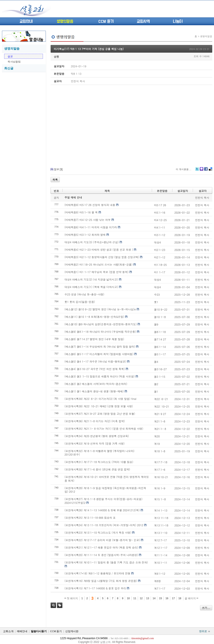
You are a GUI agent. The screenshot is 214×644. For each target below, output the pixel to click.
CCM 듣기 (106, 21)
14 (154, 598)
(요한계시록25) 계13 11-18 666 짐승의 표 (90, 518)
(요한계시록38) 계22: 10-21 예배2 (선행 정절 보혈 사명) (99, 406)
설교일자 (183, 191)
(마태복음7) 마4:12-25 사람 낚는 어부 (88, 220)
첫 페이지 (71, 598)
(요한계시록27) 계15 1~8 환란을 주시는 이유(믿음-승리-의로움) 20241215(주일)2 (104, 501)
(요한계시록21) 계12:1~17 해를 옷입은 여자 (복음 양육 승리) (102, 547)
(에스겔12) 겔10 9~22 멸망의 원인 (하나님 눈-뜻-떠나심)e (100, 309)
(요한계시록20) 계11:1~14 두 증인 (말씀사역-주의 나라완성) (101, 555)
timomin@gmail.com (143, 638)
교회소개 (8, 631)
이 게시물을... (183, 169)
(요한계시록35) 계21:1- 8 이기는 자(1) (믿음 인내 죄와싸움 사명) (104, 428)
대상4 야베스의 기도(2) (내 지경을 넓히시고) (91, 279)
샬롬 (57, 56)
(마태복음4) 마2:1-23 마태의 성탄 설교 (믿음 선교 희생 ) (99, 250)
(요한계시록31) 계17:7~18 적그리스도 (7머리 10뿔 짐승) (99, 462)
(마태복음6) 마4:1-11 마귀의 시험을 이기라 (91, 227)
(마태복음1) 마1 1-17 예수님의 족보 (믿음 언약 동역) (97, 272)
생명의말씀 (65, 21)
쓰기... (206, 608)
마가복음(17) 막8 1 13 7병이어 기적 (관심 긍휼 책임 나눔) (89, 49)
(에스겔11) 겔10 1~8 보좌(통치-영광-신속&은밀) (94, 317)
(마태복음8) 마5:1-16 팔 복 (81, 212)
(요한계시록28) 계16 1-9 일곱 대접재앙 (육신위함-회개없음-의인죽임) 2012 (105, 490)
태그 (60, 605)
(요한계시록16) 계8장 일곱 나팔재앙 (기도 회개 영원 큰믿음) (101, 581)
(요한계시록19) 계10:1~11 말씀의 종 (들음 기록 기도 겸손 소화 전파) (106, 562)
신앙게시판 (72, 631)
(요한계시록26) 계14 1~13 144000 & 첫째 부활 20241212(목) (102, 510)
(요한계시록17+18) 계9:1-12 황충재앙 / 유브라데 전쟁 (97, 573)
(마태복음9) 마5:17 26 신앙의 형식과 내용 (90, 205)
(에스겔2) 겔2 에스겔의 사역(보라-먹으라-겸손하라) (96, 384)
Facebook (206, 171)
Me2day (201, 171)
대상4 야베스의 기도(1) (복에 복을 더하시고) (91, 287)
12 (141, 598)
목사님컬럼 (14, 62)
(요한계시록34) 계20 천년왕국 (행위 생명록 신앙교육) (97, 436)
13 (148, 598)
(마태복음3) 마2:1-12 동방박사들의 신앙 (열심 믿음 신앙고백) (102, 257)
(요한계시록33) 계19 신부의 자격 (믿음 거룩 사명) (95, 443)
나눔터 (178, 21)
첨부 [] (58, 169)
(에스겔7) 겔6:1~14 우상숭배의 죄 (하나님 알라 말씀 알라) (100, 346)
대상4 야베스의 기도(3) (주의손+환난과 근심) (92, 242)
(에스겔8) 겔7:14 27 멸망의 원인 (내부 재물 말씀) (94, 339)
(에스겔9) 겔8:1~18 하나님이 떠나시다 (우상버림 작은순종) (100, 332)
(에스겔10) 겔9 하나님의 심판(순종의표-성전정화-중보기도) (101, 324)
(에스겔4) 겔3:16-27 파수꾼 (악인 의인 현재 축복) (95, 369)
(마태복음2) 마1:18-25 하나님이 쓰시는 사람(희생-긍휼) (99, 264)
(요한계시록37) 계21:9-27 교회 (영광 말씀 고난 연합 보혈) (100, 414)
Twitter (197, 171)
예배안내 (22, 631)
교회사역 (143, 21)
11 (135, 598)
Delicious (210, 171)
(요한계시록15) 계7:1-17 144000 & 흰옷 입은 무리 (95, 588)
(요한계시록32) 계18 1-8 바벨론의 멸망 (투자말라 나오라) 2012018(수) (100, 453)
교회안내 (26, 21)
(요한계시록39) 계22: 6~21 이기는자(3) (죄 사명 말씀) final (101, 399)
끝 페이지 (192, 598)
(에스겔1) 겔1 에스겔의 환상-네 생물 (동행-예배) (94, 391)
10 (128, 598)
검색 (53, 605)
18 (180, 598)
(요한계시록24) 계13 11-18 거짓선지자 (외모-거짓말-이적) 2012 (104, 525)
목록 (55, 180)
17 (173, 598)
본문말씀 (162, 191)
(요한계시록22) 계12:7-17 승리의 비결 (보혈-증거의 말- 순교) (102, 540)
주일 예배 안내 (73, 197)
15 (160, 598)
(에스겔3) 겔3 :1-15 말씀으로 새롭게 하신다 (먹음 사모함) (100, 376)
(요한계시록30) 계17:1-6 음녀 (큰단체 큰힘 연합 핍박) (97, 469)
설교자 (203, 191)
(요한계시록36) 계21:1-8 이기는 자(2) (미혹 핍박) (95, 421)
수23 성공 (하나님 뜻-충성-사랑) (84, 294)
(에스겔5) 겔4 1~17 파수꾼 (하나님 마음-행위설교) (96, 361)
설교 (10, 56)
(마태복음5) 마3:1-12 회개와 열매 (85, 235)
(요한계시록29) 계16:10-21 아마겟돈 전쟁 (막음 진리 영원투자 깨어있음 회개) (107, 479)
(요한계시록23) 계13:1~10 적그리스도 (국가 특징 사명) (98, 532)
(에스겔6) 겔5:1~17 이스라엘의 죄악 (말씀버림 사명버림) (99, 354)
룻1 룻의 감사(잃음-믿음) (80, 302)
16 (167, 598)
